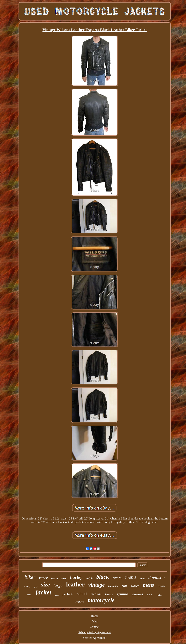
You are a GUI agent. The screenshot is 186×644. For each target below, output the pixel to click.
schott (82, 594)
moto (161, 586)
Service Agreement (95, 638)
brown (117, 578)
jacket (44, 592)
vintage (96, 585)
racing (27, 586)
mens (148, 585)
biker (30, 577)
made (57, 595)
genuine (123, 594)
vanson (54, 579)
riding (159, 595)
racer (43, 578)
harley (76, 577)
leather (75, 584)
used (36, 587)
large (58, 585)
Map (95, 621)
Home (95, 616)
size (45, 584)
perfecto (68, 594)
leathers (79, 602)
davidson (156, 577)
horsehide (113, 586)
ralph (89, 578)
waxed (135, 586)
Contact (95, 627)
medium (96, 594)
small (30, 595)
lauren (150, 595)
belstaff (109, 595)
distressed (138, 594)
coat (142, 578)
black (103, 577)
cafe (125, 586)
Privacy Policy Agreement (95, 632)
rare (64, 578)
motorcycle (101, 600)
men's (131, 577)
